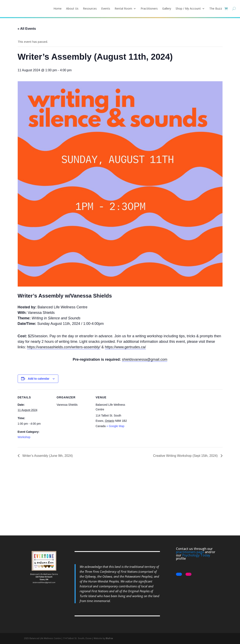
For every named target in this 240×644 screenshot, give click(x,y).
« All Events (27, 29)
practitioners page (190, 552)
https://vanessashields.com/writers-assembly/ (64, 347)
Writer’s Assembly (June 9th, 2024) (47, 456)
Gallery (167, 8)
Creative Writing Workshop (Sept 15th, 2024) (186, 456)
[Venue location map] (156, 417)
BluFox (109, 638)
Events (106, 8)
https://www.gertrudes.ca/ (125, 347)
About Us (72, 8)
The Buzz (216, 8)
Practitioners (149, 8)
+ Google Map (115, 426)
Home (58, 8)
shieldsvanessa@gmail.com (145, 359)
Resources (90, 8)
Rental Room (123, 8)
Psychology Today (196, 555)
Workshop (24, 437)
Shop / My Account (188, 8)
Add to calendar (39, 379)
